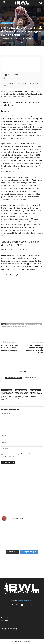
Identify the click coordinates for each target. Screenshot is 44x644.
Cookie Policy (6, 620)
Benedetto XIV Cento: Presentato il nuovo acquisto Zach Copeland (36, 394)
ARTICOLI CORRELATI (14, 378)
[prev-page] (21, 403)
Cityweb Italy (27, 641)
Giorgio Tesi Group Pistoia (33, 324)
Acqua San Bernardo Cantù (15, 324)
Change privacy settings (9, 629)
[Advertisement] (21, 65)
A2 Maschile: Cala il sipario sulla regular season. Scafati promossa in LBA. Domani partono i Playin (7, 396)
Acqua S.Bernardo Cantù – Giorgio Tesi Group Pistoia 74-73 (22, 85)
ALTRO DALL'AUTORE (31, 378)
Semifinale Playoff (8, 326)
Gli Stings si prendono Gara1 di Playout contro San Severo (11, 348)
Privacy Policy (6, 618)
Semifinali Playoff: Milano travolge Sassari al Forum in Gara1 (35, 349)
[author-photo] (22, 363)
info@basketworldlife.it (26, 600)
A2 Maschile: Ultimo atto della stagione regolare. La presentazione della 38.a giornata (22, 395)
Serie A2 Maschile (7, 23)
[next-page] (23, 403)
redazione (6, 38)
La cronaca (8, 81)
